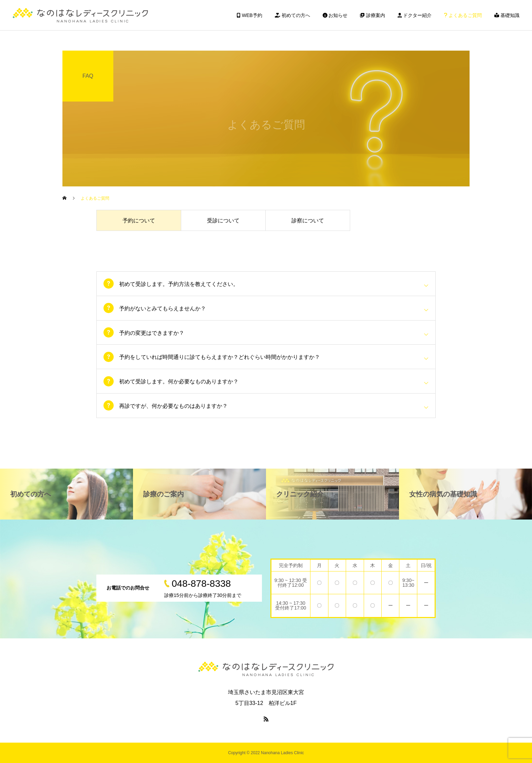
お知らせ (335, 15)
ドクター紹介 (415, 15)
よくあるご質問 (463, 15)
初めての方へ (292, 15)
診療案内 (373, 15)
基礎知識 (507, 15)
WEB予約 (250, 15)
